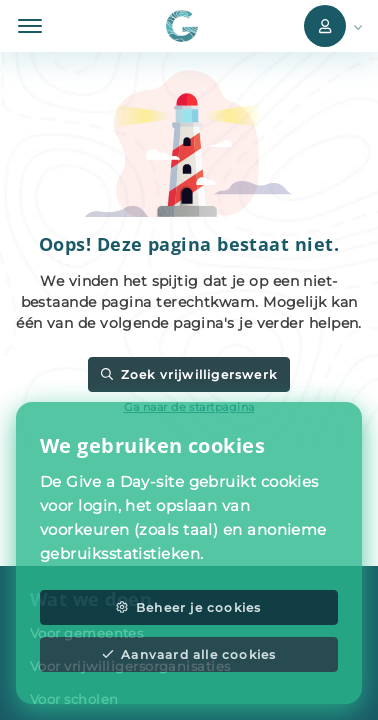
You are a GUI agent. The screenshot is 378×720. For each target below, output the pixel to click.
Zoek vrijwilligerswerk (189, 374)
